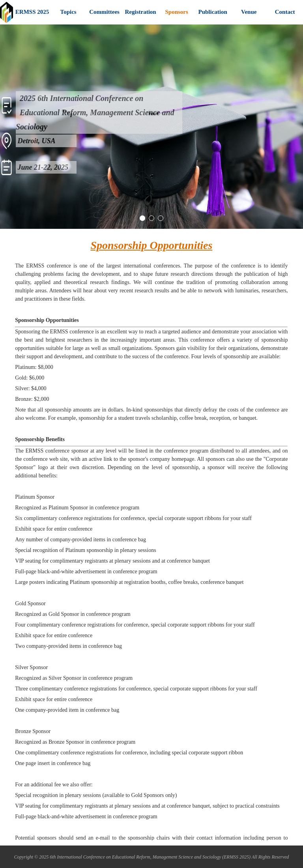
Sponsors (176, 12)
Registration (141, 12)
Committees (104, 12)
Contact (285, 12)
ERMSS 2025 (32, 12)
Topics (68, 12)
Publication (212, 12)
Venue (249, 12)
